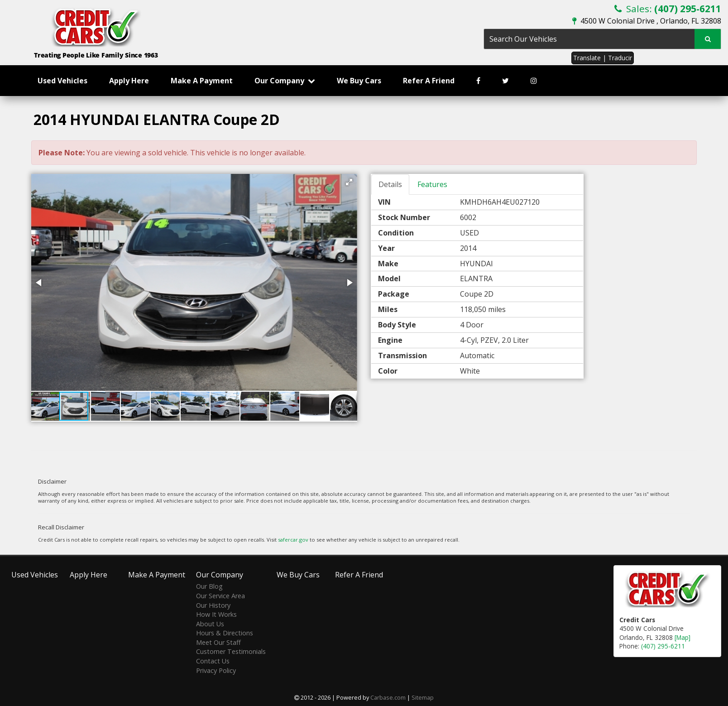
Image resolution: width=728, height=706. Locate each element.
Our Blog (209, 586)
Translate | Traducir (603, 58)
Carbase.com (388, 697)
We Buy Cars (359, 81)
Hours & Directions (225, 633)
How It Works (216, 614)
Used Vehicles (62, 81)
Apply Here (129, 81)
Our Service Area (220, 596)
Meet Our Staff (218, 642)
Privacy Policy (216, 670)
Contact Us (213, 661)
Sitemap (423, 697)
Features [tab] (432, 184)
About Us (210, 624)
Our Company (285, 81)
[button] (349, 182)
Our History (213, 605)
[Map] (682, 637)
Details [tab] (390, 184)
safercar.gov (293, 540)
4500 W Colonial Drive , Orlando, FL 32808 (647, 21)
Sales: (668, 9)
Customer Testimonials (231, 651)
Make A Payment (202, 81)
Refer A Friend (429, 81)
